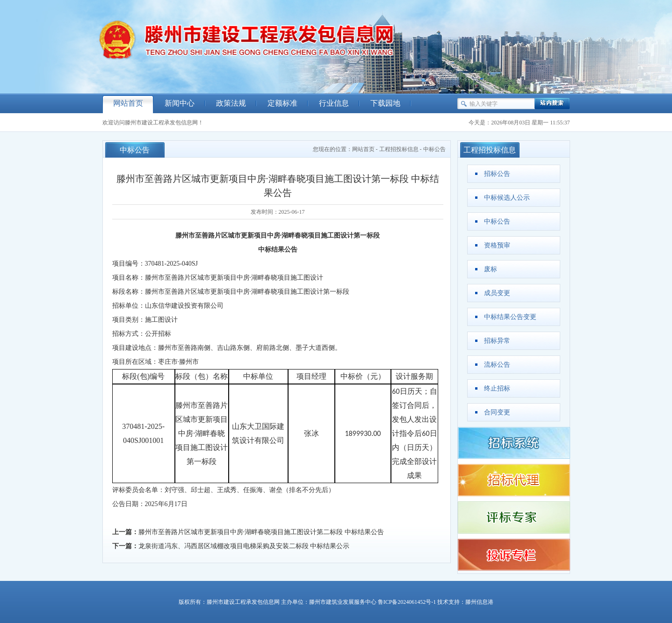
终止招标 (497, 388)
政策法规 (231, 103)
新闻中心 (180, 103)
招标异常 (497, 341)
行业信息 (334, 103)
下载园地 (385, 103)
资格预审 (497, 245)
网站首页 (128, 103)
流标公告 (497, 365)
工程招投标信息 (399, 149)
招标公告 (497, 174)
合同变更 (497, 412)
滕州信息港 (479, 602)
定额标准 (282, 103)
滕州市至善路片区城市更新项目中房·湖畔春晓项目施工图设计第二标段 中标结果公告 (261, 532)
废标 (491, 269)
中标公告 (434, 149)
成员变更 (497, 293)
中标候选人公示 (507, 198)
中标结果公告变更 (510, 317)
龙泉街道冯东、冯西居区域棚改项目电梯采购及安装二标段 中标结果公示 (244, 546)
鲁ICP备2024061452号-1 (407, 602)
